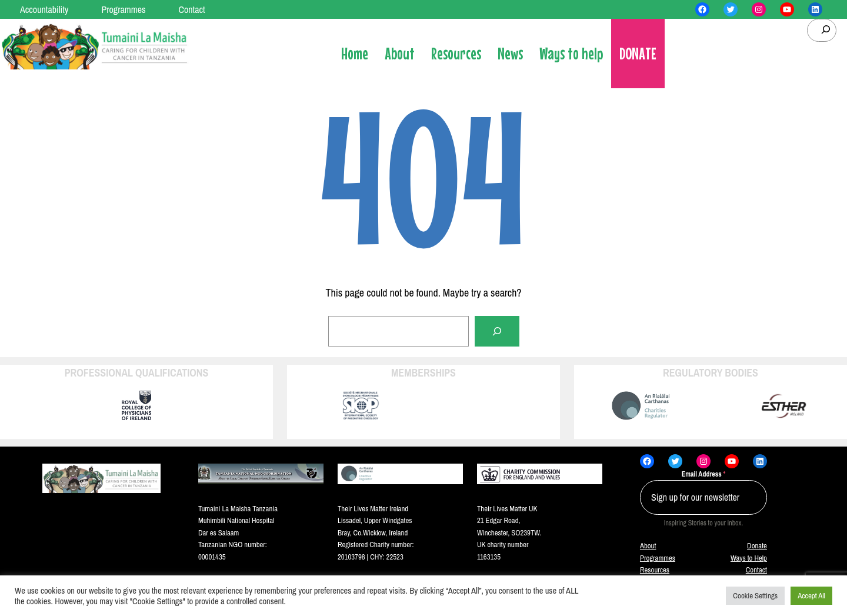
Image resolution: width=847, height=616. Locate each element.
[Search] (497, 331)
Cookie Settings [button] (755, 596)
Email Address (704, 474)
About (648, 546)
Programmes (658, 558)
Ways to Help (749, 558)
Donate (757, 546)
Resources (655, 570)
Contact (756, 570)
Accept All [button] (811, 596)
